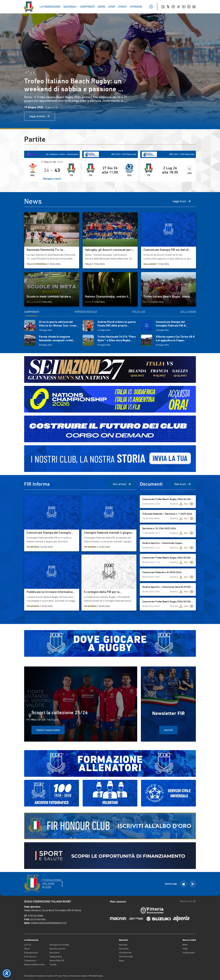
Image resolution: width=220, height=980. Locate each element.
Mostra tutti (188, 901)
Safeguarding (56, 957)
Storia (27, 949)
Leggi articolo (40, 116)
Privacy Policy (62, 976)
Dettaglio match (52, 179)
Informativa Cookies (79, 976)
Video (185, 949)
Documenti (54, 953)
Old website (29, 976)
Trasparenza (30, 961)
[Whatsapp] (194, 7)
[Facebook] (163, 7)
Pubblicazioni (189, 953)
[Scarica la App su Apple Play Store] (184, 884)
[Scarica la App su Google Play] (193, 884)
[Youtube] (184, 7)
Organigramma (31, 953)
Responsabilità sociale (34, 964)
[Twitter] (168, 7)
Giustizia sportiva (57, 949)
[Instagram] (173, 7)
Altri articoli (122, 484)
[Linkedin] (189, 7)
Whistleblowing (96, 976)
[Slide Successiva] (34, 73)
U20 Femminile (126, 957)
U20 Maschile (125, 953)
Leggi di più (182, 201)
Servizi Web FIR (57, 961)
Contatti (53, 964)
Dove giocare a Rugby (59, 945)
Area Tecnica (30, 957)
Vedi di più (183, 484)
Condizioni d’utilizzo (45, 976)
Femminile (124, 949)
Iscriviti (168, 730)
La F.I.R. (28, 945)
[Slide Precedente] (26, 73)
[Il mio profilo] (151, 7)
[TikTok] (178, 7)
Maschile (123, 945)
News (122, 961)
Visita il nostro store (48, 730)
